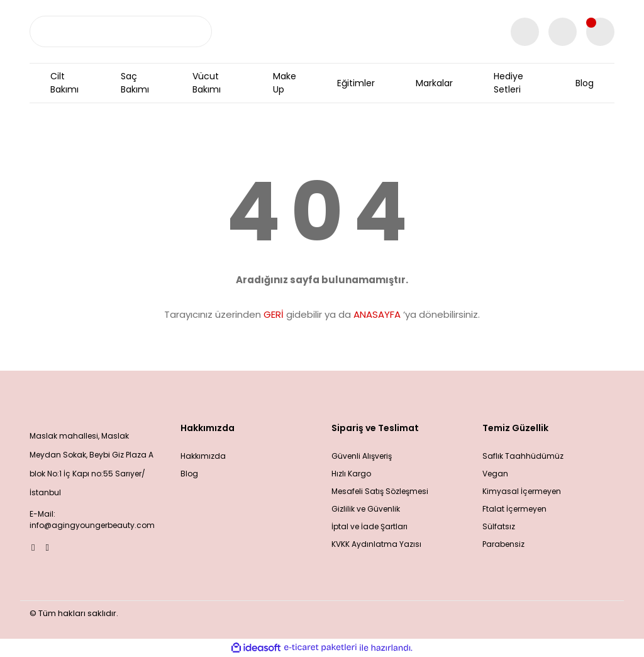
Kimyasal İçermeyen (522, 491)
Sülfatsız (499, 526)
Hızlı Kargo (351, 474)
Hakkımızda (203, 456)
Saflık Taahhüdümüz (523, 456)
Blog (189, 474)
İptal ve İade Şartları (369, 526)
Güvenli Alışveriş (362, 456)
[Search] (121, 31)
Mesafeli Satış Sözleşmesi (380, 491)
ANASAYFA (377, 314)
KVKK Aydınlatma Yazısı (376, 544)
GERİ (274, 314)
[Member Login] (563, 32)
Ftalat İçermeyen (514, 509)
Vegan (495, 474)
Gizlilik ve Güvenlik (366, 509)
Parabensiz (503, 544)
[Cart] (600, 32)
